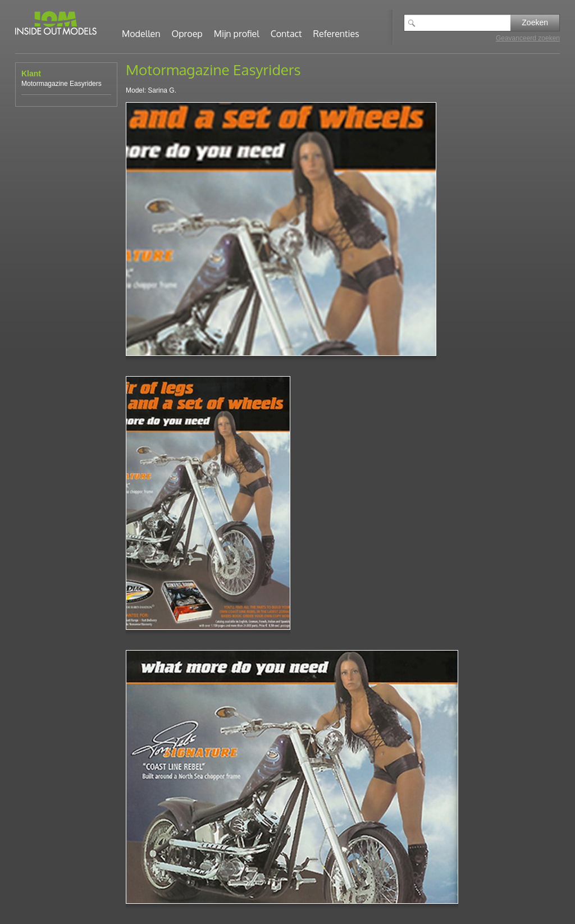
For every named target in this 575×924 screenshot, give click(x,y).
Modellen (141, 34)
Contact (286, 34)
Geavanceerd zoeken (528, 38)
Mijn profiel (237, 34)
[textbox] (466, 23)
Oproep (187, 34)
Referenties (336, 34)
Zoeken (535, 22)
